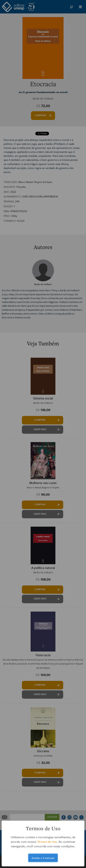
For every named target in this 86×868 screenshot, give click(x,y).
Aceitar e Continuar (43, 858)
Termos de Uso (47, 842)
